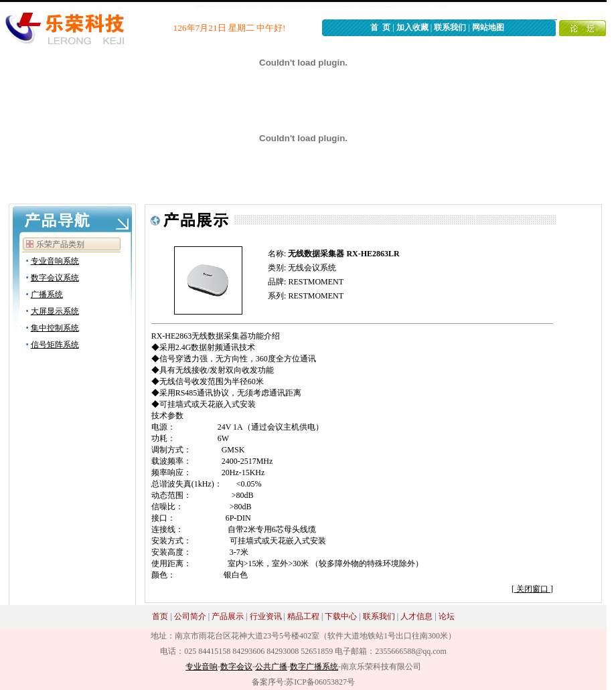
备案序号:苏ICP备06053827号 (303, 682)
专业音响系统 (55, 261)
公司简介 (190, 616)
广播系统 (47, 294)
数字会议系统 (55, 278)
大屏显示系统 (55, 311)
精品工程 (303, 616)
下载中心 (341, 616)
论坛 (447, 616)
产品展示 (228, 616)
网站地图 (488, 27)
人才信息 (416, 616)
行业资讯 (266, 616)
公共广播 (271, 667)
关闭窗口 (532, 589)
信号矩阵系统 (55, 345)
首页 (160, 616)
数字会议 (236, 667)
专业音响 (202, 667)
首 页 (380, 27)
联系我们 (450, 27)
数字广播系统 (314, 667)
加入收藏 (412, 27)
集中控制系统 (55, 328)
